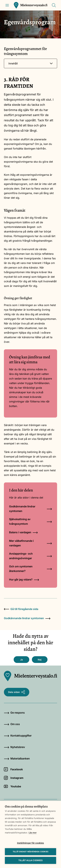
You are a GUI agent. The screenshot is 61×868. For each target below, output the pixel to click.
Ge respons (14, 713)
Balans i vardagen (23, 532)
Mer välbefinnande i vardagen (30, 543)
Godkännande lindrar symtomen (30, 509)
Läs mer (33, 833)
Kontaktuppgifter (18, 736)
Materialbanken (17, 758)
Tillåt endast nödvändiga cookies (30, 852)
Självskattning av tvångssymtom (30, 521)
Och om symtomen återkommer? (30, 569)
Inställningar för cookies (31, 843)
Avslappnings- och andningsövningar (30, 556)
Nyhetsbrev (14, 747)
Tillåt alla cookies (30, 860)
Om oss (12, 724)
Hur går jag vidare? (24, 579)
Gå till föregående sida (21, 609)
